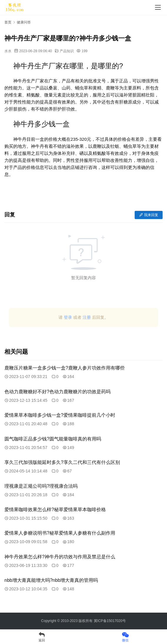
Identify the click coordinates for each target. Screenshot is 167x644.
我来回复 (149, 215)
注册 (87, 317)
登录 (68, 317)
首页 (8, 22)
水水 (8, 51)
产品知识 (67, 51)
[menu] (158, 7)
